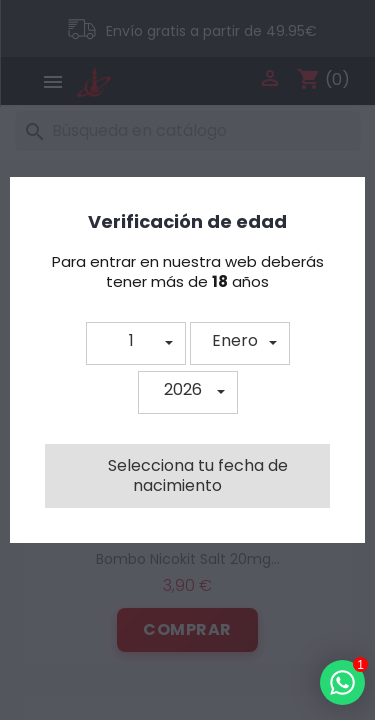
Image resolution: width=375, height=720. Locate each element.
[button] (136, 343)
